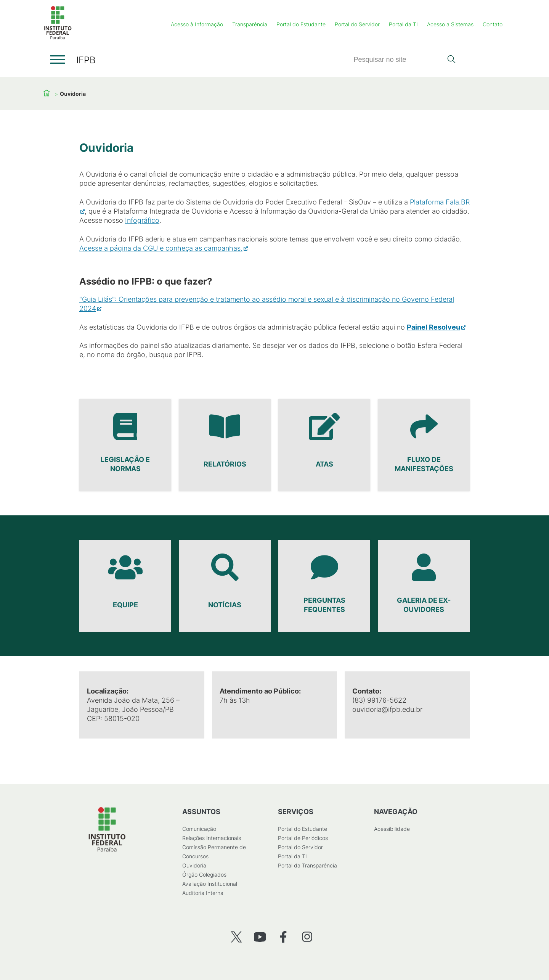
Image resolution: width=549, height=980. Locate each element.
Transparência (250, 24)
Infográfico (142, 220)
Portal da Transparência (307, 865)
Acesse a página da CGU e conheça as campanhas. (161, 248)
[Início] (58, 38)
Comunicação (199, 829)
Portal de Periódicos (303, 838)
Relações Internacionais (212, 838)
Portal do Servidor (357, 24)
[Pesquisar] (398, 60)
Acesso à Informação (197, 24)
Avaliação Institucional (210, 884)
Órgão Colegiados (204, 875)
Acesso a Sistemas (450, 24)
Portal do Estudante (301, 24)
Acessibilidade (392, 829)
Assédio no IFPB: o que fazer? (146, 281)
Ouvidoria (194, 865)
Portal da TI (403, 24)
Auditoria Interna (203, 893)
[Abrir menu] (58, 60)
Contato (493, 24)
